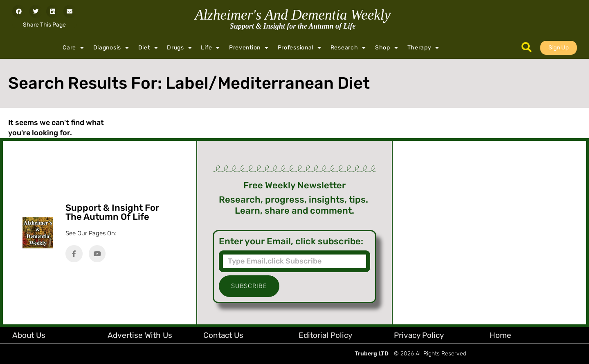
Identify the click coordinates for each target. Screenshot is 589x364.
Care (73, 48)
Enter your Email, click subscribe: (291, 241)
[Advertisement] (489, 233)
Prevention (249, 48)
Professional (300, 48)
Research (348, 48)
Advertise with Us (140, 335)
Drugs (179, 48)
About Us (29, 335)
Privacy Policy (419, 335)
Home (500, 335)
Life (210, 48)
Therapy (424, 48)
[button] (19, 11)
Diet (148, 48)
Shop (387, 48)
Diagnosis (111, 48)
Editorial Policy (325, 335)
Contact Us (223, 335)
